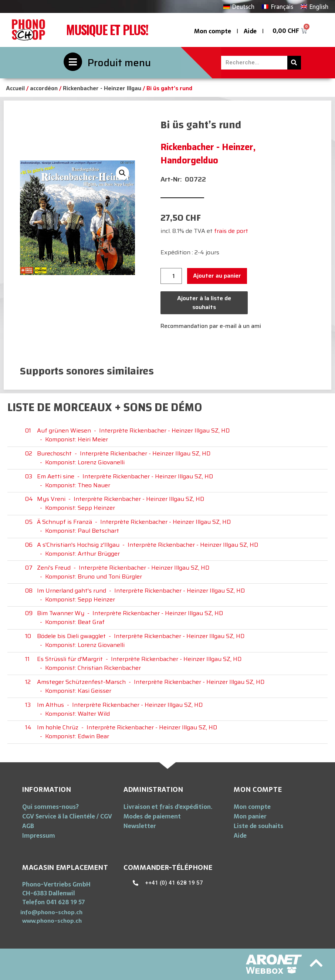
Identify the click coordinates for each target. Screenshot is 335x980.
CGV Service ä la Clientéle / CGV (67, 816)
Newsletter (140, 826)
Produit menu (119, 63)
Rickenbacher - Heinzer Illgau (102, 88)
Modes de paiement (152, 816)
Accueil (15, 88)
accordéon (44, 88)
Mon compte (213, 31)
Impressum (39, 835)
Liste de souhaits (258, 826)
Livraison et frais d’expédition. (168, 807)
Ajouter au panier (217, 276)
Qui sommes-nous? (50, 807)
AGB (28, 826)
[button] (51, 912)
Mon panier (250, 816)
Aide (250, 31)
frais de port (231, 231)
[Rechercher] (294, 63)
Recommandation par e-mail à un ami (211, 326)
